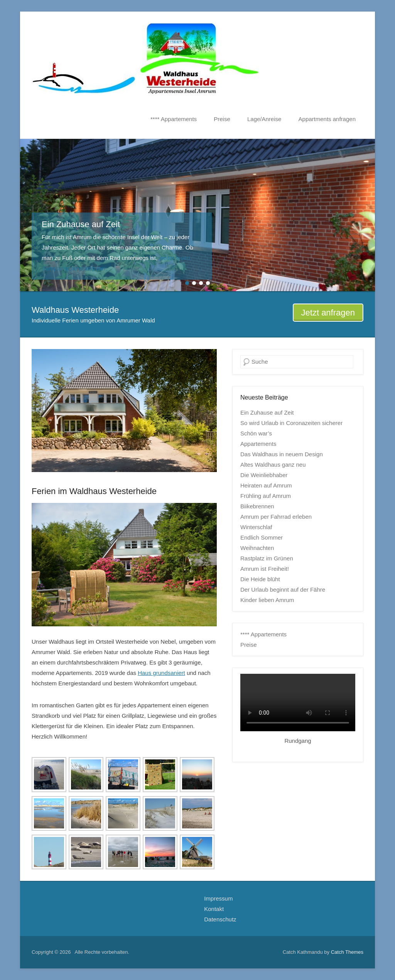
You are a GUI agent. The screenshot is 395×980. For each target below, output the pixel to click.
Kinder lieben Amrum (267, 600)
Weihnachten (257, 548)
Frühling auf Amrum (266, 496)
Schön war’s (256, 433)
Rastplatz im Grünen (267, 558)
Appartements (258, 444)
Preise (222, 119)
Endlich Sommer (262, 537)
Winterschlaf (256, 527)
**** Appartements (174, 119)
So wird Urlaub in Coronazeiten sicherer (291, 423)
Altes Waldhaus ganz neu (273, 465)
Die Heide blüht (260, 579)
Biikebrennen (257, 506)
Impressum (218, 898)
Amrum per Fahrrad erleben (276, 517)
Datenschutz (220, 919)
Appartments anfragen (327, 119)
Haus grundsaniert (161, 673)
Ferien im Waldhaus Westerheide (94, 491)
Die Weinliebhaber (264, 475)
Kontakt (214, 909)
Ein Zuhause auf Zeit (267, 412)
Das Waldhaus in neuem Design (282, 454)
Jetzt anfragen (328, 313)
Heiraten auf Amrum (266, 485)
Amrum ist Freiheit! (265, 569)
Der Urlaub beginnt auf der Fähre (283, 590)
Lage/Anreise (264, 119)
